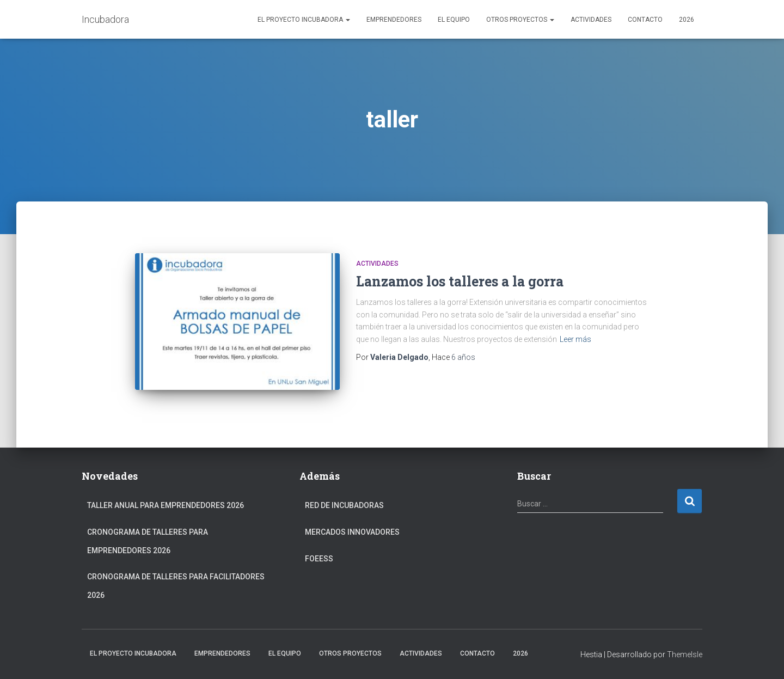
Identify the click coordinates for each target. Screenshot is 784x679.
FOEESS (319, 559)
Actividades (591, 20)
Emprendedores (394, 20)
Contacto (645, 20)
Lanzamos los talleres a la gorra (460, 281)
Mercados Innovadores (352, 532)
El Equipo (454, 20)
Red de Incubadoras (344, 505)
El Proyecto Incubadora (304, 20)
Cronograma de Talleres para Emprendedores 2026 (148, 541)
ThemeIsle (685, 654)
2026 (687, 20)
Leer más (575, 339)
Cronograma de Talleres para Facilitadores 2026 (176, 586)
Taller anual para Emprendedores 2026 (166, 505)
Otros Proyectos (520, 20)
